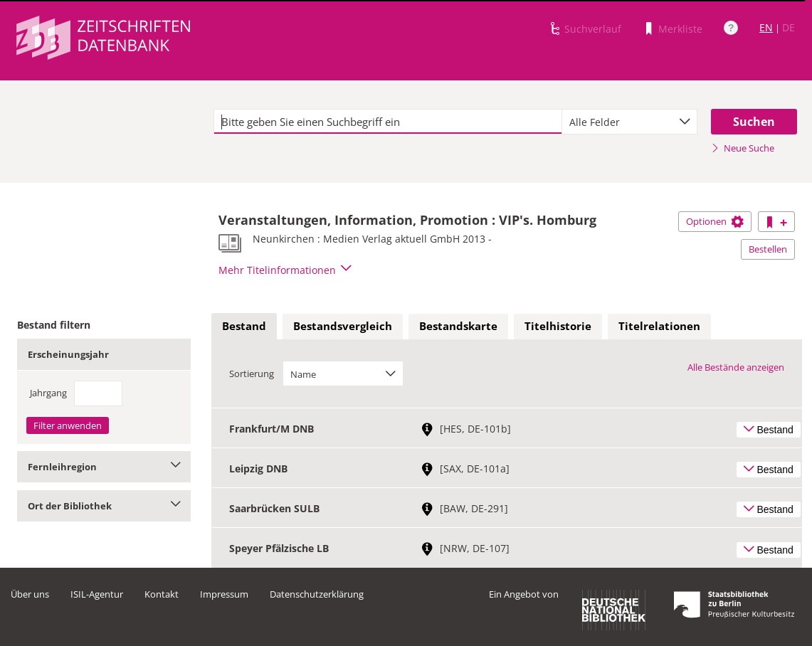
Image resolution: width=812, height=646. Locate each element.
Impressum (224, 594)
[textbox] (388, 122)
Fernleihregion (104, 467)
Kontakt (162, 594)
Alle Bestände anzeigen (736, 367)
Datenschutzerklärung (317, 594)
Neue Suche (743, 148)
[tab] (244, 327)
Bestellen (768, 249)
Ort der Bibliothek (104, 506)
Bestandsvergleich (343, 326)
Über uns (30, 594)
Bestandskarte (458, 326)
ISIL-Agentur (97, 594)
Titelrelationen (659, 326)
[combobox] (629, 122)
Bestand (244, 326)
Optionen (715, 221)
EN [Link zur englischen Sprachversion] (766, 27)
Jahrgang (48, 393)
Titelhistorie (558, 326)
